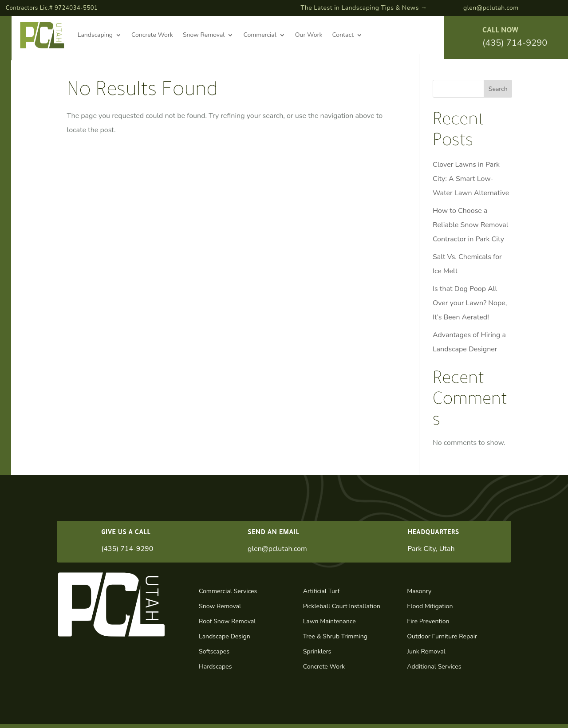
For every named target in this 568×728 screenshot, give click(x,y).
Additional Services (434, 667)
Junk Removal (426, 651)
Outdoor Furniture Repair (442, 636)
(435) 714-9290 (515, 43)
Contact (343, 35)
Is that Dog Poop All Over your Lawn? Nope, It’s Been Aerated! (470, 303)
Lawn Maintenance (329, 621)
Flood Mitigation (430, 606)
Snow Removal (204, 35)
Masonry (419, 591)
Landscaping (95, 35)
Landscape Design (225, 636)
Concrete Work (152, 35)
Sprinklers (317, 651)
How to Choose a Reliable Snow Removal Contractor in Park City (471, 225)
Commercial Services (228, 591)
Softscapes (214, 651)
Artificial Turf (321, 591)
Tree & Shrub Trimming (335, 636)
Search (498, 89)
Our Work (309, 35)
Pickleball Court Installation (342, 606)
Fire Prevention (428, 621)
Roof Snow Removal (227, 621)
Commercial (260, 35)
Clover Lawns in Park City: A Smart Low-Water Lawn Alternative (471, 179)
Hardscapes (215, 667)
